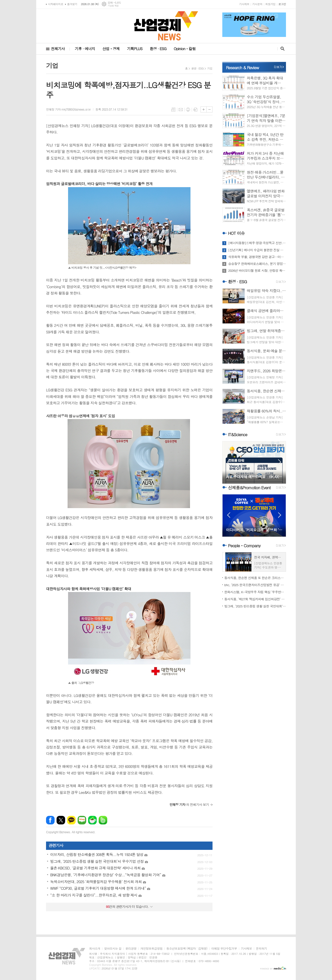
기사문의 (257, 4)
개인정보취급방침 (151, 949)
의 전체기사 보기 (189, 804)
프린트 (188, 110)
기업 (210, 68)
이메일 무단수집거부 (224, 949)
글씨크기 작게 (209, 109)
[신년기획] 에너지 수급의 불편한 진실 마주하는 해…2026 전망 (257, 250)
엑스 (61, 820)
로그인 (282, 4)
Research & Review (242, 68)
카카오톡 (71, 820)
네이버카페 (92, 820)
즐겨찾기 (72, 4)
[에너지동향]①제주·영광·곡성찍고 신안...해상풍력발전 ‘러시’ (257, 243)
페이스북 (50, 820)
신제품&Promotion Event (249, 488)
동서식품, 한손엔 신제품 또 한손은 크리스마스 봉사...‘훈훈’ (255, 578)
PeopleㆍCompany (244, 546)
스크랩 (195, 110)
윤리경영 (131, 949)
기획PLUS (135, 49)
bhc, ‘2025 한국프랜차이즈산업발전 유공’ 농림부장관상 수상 (255, 585)
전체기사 (58, 49)
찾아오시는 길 (113, 949)
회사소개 (95, 949)
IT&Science (238, 434)
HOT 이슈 (236, 233)
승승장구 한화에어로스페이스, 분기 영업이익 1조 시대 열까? (257, 264)
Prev (229, 462)
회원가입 (270, 4)
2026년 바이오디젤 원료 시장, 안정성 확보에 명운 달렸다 (257, 271)
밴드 (103, 820)
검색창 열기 (281, 49)
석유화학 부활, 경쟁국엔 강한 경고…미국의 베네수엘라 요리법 (257, 257)
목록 (173, 110)
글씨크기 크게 (204, 109)
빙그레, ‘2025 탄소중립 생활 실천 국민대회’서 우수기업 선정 (255, 606)
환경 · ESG (158, 49)
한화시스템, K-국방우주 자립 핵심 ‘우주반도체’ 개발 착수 (255, 592)
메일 (181, 110)
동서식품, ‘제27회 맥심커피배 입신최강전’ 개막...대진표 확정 (255, 599)
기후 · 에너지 (85, 49)
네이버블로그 (82, 820)
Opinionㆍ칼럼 (185, 49)
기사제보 (244, 4)
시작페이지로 (56, 4)
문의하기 (261, 949)
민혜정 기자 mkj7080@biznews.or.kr (68, 109)
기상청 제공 (113, 6)
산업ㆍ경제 (111, 49)
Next (280, 462)
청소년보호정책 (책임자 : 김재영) (187, 949)
